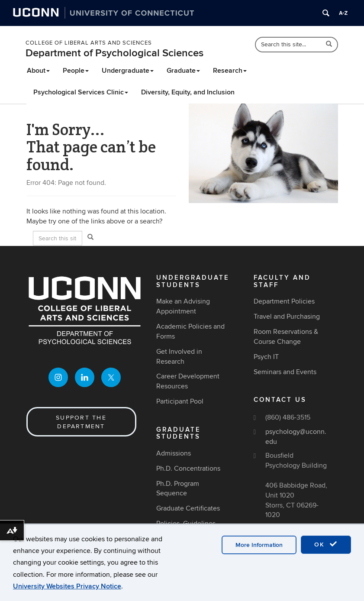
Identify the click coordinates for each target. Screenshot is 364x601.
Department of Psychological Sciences (114, 53)
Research (230, 71)
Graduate (183, 71)
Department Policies (284, 301)
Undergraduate (128, 71)
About (38, 71)
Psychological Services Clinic (81, 92)
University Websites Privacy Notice (67, 586)
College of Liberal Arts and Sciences (89, 43)
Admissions (174, 453)
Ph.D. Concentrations (188, 469)
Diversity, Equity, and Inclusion (188, 92)
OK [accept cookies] (326, 544)
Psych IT (266, 357)
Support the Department (81, 422)
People (76, 71)
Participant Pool (180, 401)
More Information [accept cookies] (259, 545)
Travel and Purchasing (287, 317)
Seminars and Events (285, 372)
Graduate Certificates (188, 508)
